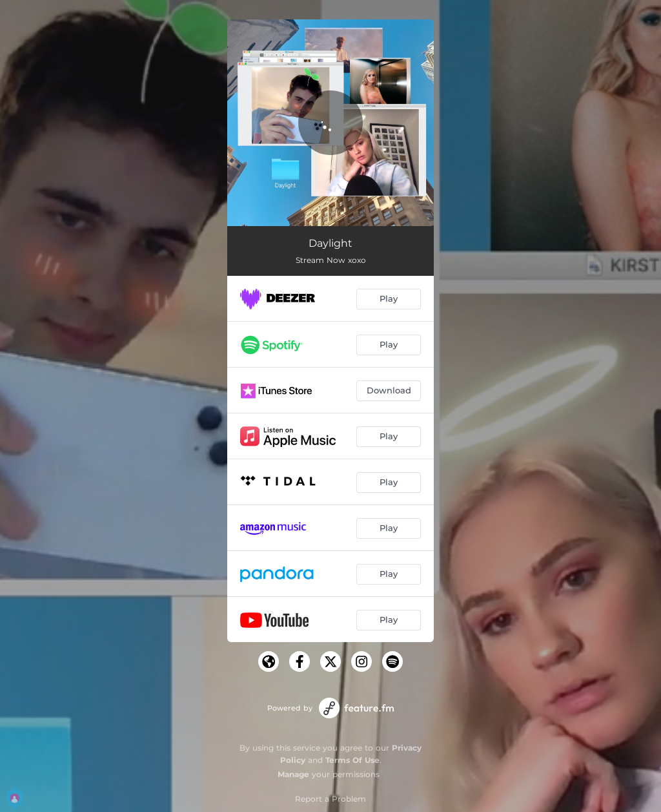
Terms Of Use (352, 760)
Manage (293, 774)
